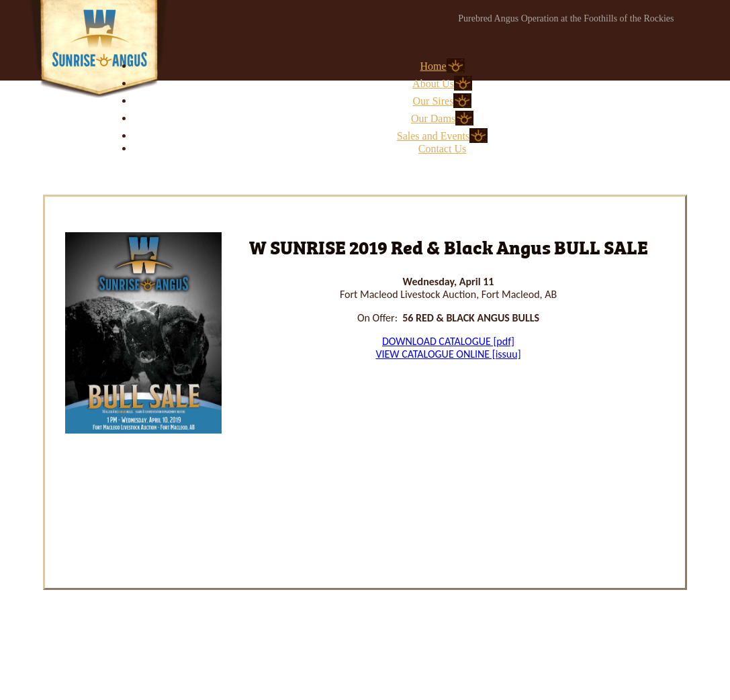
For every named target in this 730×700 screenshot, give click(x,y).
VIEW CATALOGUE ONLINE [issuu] (448, 354)
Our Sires (434, 101)
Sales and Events (433, 136)
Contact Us (443, 149)
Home (433, 66)
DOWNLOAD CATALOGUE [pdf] (448, 341)
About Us (433, 84)
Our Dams (433, 118)
